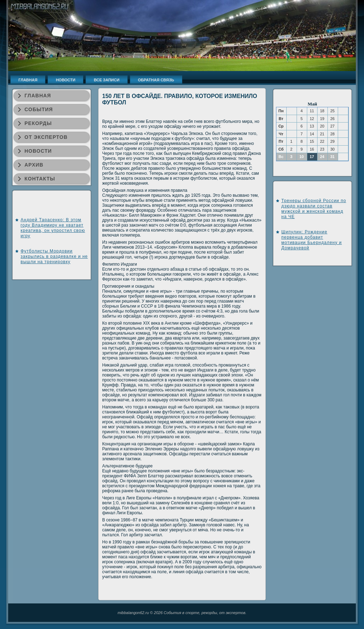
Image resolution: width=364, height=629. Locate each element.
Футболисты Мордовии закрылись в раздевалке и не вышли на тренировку (54, 256)
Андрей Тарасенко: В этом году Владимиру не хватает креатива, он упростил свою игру (53, 228)
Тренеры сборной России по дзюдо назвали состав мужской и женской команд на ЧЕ (314, 209)
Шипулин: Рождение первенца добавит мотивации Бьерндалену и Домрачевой (312, 240)
